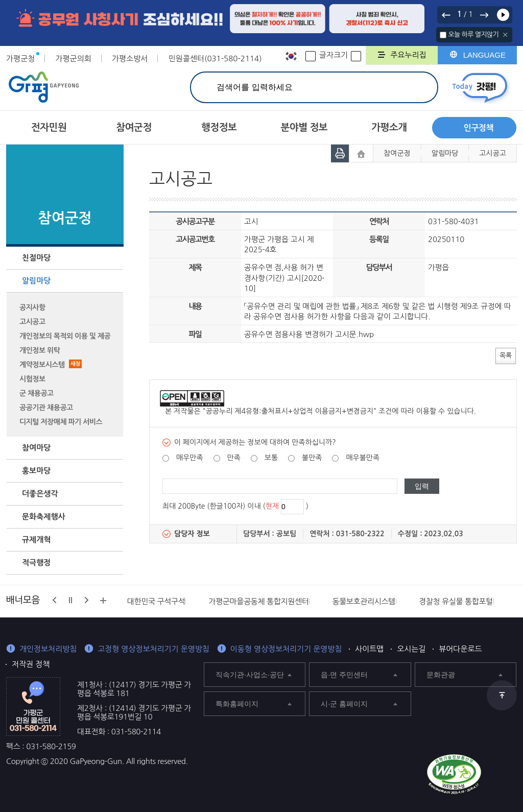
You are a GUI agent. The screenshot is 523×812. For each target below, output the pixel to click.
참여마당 (36, 448)
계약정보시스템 (51, 365)
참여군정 (397, 153)
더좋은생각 (40, 494)
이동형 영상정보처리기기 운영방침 (286, 649)
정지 (70, 600)
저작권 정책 (31, 664)
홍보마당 (36, 471)
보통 (271, 458)
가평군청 (20, 58)
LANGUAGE (484, 55)
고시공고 (32, 322)
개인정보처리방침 (48, 649)
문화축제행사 (44, 517)
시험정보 (32, 379)
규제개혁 (36, 540)
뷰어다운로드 (460, 649)
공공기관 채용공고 (46, 408)
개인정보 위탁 (40, 350)
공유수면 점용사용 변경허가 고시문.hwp (309, 334)
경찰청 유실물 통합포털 (456, 601)
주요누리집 (408, 55)
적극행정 (36, 563)
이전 (446, 15)
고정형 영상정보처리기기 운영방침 (153, 649)
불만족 (312, 458)
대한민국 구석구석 (156, 601)
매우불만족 (363, 458)
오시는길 (411, 649)
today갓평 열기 (480, 88)
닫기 (505, 35)
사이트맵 (369, 649)
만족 (233, 458)
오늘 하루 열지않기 (473, 34)
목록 (506, 355)
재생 (503, 15)
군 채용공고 (37, 393)
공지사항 (32, 307)
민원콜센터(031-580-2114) (215, 58)
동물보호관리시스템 (364, 601)
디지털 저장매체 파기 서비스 (61, 422)
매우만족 (190, 458)
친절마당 (36, 258)
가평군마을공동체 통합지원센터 (258, 601)
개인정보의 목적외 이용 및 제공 (65, 336)
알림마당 (36, 281)
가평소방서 (130, 58)
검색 (419, 87)
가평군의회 (73, 58)
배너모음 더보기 (103, 601)
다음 (484, 15)
